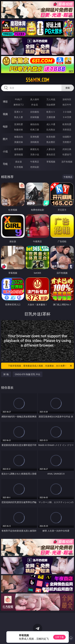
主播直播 (51, 117)
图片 (5, 139)
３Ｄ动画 (67, 112)
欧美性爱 (67, 124)
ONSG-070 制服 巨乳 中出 (28, 374)
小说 (5, 151)
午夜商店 (35, 162)
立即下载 (59, 637)
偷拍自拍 (35, 124)
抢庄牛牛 (67, 105)
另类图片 (67, 142)
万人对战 (51, 99)
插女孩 (19, 162)
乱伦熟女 (51, 130)
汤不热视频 (67, 162)
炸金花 (35, 105)
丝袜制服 (35, 117)
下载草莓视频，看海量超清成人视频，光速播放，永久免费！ (40, 366)
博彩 (5, 102)
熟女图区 (51, 142)
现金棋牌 (51, 105)
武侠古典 (67, 149)
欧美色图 (51, 137)
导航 (5, 164)
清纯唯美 (35, 142)
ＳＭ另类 (67, 117)
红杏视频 (19, 167)
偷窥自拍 (19, 137)
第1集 (6, 374)
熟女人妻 (19, 117)
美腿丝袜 (19, 142)
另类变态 (67, 130)
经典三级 (35, 130)
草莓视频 (51, 162)
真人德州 (35, 99)
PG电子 (19, 99)
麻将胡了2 (19, 105)
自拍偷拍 (35, 112)
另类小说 (35, 154)
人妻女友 (51, 149)
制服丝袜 (19, 130)
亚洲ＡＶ (19, 112)
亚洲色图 (35, 137)
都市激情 (19, 149)
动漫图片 (67, 137)
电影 (5, 126)
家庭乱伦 (35, 149)
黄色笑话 (51, 154)
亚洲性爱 (19, 124)
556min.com (37, 80)
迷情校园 (19, 154)
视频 (5, 114)
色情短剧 (35, 167)
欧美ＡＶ (51, 112)
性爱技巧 (67, 154)
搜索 (68, 88)
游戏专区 (67, 99)
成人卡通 (51, 124)
